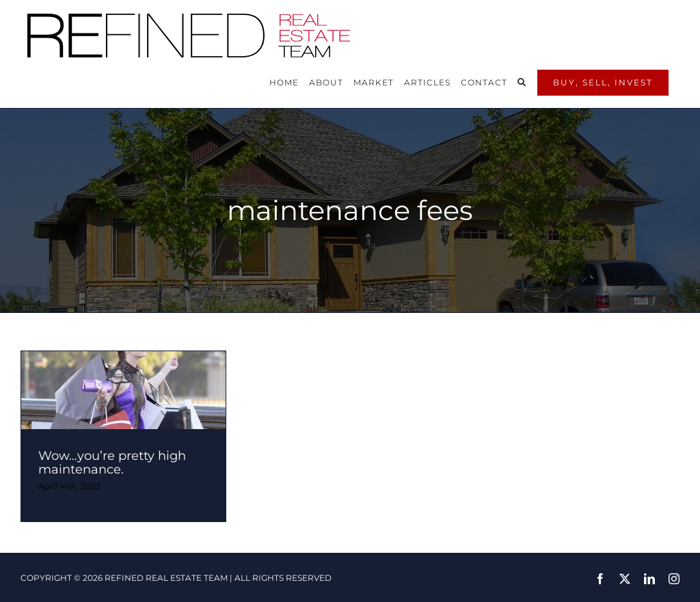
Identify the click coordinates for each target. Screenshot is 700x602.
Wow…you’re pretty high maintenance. (112, 463)
